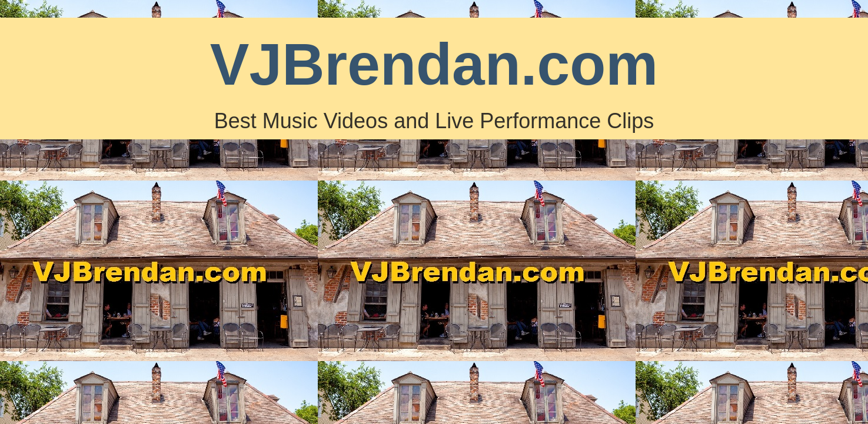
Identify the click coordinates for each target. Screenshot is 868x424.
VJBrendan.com (434, 64)
